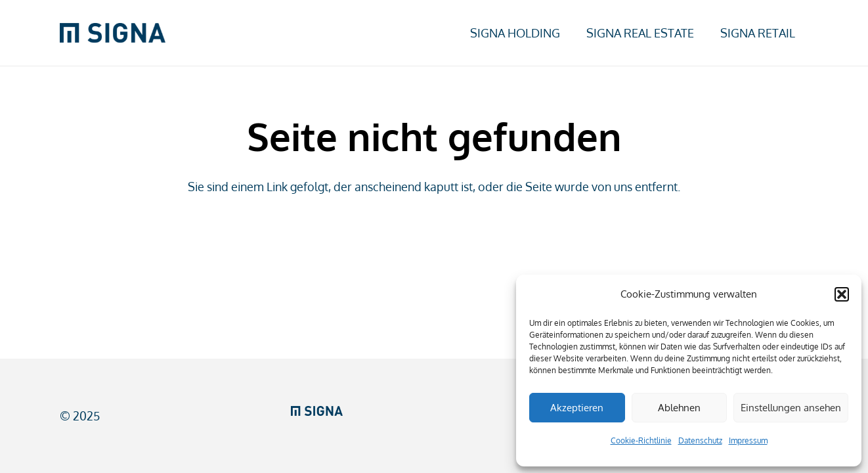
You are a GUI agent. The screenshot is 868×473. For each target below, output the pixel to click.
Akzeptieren (577, 408)
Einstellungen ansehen (791, 408)
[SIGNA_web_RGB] (113, 33)
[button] (842, 294)
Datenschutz (700, 440)
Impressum (748, 440)
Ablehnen (679, 408)
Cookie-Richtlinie (641, 440)
